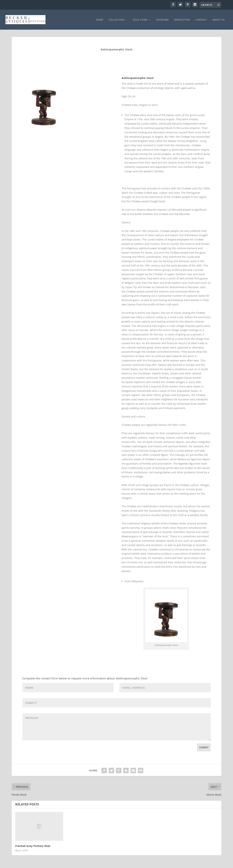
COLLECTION (116, 19)
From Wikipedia (134, 580)
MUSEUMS (163, 19)
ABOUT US (219, 19)
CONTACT (201, 19)
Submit (204, 746)
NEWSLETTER (182, 19)
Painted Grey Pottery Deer (33, 845)
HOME (100, 19)
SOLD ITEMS (140, 19)
